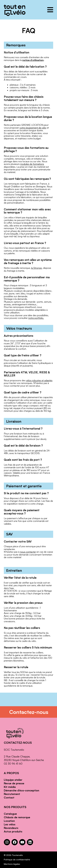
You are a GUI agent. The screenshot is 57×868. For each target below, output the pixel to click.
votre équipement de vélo (33, 128)
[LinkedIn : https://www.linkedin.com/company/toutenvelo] (30, 842)
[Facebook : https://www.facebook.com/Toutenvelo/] (15, 842)
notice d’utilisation (33, 60)
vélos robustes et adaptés (39, 380)
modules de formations (32, 164)
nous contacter (28, 552)
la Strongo (37, 268)
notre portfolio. (36, 318)
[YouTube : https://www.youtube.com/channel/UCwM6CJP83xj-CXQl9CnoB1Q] (22, 842)
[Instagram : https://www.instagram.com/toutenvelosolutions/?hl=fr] (7, 842)
